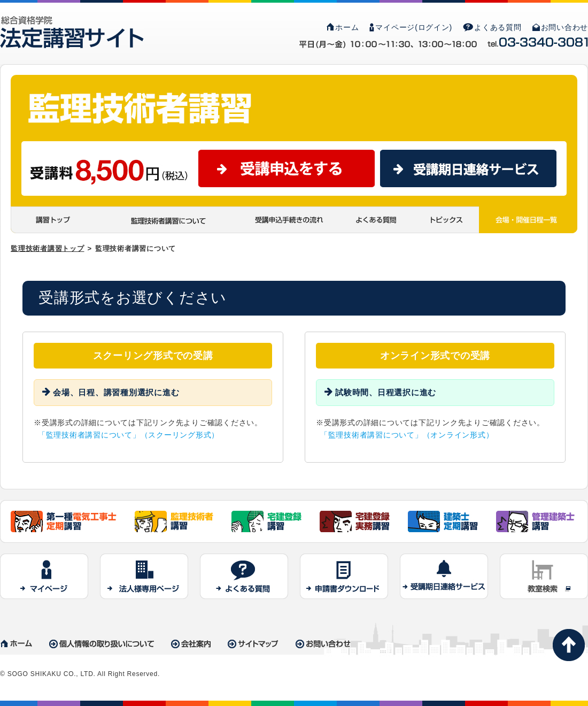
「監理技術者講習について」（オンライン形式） (407, 435)
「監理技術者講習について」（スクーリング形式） (129, 435)
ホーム (343, 27)
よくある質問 (492, 27)
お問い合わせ (560, 27)
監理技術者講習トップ (48, 248)
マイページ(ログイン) (411, 27)
